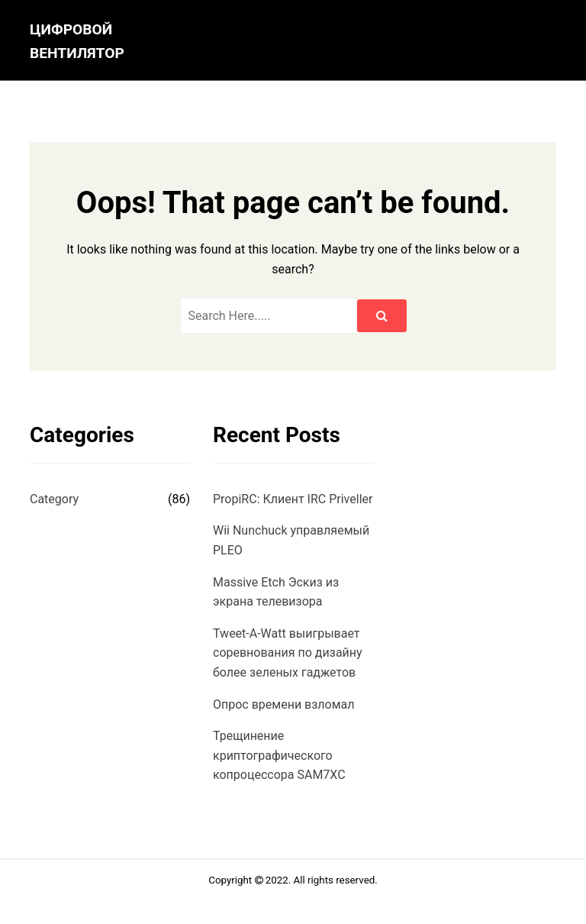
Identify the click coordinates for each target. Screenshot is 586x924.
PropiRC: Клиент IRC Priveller (293, 499)
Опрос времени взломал (284, 704)
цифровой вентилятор (77, 41)
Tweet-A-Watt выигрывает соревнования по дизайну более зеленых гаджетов (288, 653)
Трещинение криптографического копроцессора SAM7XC (279, 755)
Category (54, 499)
